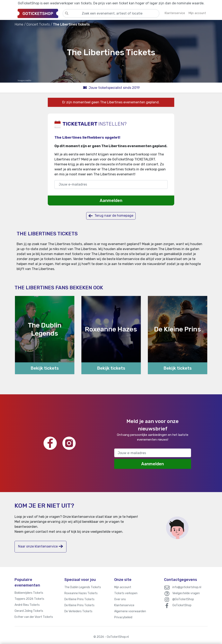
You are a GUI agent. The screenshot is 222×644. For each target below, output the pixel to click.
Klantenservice (124, 605)
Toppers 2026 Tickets (29, 599)
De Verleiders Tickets (78, 611)
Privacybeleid (123, 617)
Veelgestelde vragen (186, 593)
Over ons (120, 599)
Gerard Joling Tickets (29, 611)
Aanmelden (111, 200)
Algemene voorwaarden (130, 611)
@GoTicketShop (183, 599)
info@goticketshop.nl (187, 587)
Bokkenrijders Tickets (29, 593)
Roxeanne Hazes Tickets (81, 593)
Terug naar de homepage (111, 216)
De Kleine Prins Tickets (79, 599)
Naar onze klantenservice (40, 546)
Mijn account (123, 587)
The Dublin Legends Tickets (83, 587)
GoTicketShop (182, 605)
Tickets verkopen (126, 593)
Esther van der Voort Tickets (34, 617)
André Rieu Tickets (27, 605)
